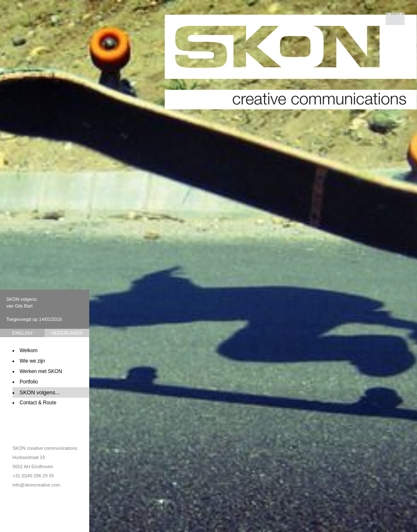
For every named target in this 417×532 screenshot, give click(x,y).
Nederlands (67, 333)
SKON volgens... (40, 392)
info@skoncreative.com (36, 485)
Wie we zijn (32, 361)
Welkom (29, 350)
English (22, 333)
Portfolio (29, 382)
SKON (291, 62)
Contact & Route (38, 403)
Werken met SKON (41, 371)
